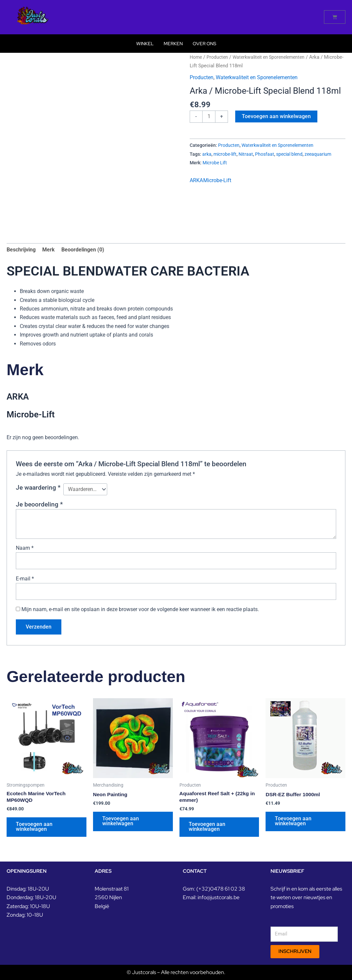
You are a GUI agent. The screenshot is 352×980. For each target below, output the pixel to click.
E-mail (25, 580)
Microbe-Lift (217, 181)
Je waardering (38, 488)
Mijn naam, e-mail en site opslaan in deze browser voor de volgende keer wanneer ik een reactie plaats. (140, 611)
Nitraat (246, 154)
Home (196, 57)
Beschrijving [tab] (21, 250)
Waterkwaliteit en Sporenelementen (274, 57)
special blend (289, 154)
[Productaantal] (209, 117)
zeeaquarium (318, 154)
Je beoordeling (39, 505)
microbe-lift (225, 154)
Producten (219, 57)
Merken (173, 44)
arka (207, 154)
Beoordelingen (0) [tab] (83, 250)
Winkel (145, 44)
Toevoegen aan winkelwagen (277, 116)
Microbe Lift (215, 163)
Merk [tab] (48, 250)
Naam (25, 549)
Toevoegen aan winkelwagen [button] (35, 830)
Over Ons (204, 44)
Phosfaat (265, 154)
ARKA (196, 181)
